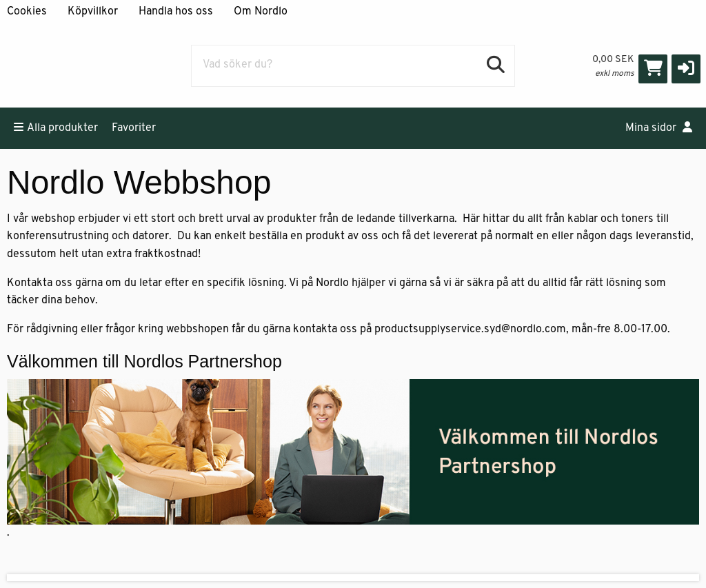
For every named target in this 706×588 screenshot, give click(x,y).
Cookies (27, 12)
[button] (686, 69)
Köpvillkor (93, 12)
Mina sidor (659, 128)
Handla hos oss (176, 12)
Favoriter (134, 128)
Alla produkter (56, 128)
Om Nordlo (261, 12)
